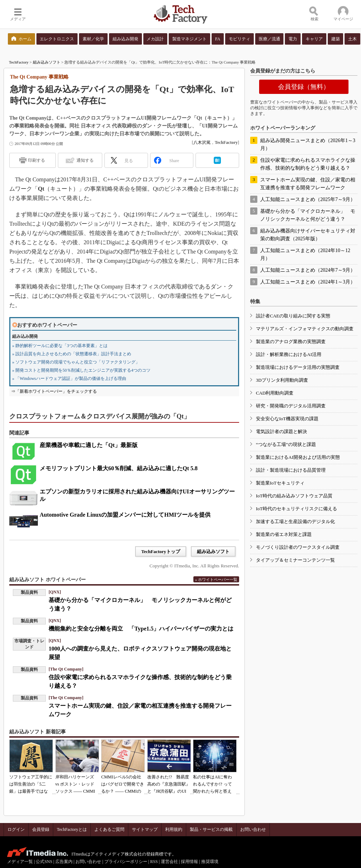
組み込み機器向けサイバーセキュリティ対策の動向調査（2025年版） (308, 235)
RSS (154, 862)
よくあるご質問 (109, 829)
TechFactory (19, 62)
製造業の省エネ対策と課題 (284, 534)
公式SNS (44, 862)
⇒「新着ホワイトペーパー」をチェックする (54, 391)
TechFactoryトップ (161, 551)
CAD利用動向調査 (275, 393)
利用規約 (174, 829)
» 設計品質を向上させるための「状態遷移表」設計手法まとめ (72, 354)
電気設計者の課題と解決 (281, 432)
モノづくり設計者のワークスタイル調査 (298, 547)
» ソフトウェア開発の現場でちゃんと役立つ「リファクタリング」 (76, 362)
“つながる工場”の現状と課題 (286, 444)
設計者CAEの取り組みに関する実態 (293, 316)
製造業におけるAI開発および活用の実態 (298, 457)
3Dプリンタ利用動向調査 (282, 380)
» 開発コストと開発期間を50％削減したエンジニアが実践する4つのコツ (81, 370)
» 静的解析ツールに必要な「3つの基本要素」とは (60, 346)
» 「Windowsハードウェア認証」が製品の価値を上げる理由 (69, 378)
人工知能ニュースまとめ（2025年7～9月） (308, 199)
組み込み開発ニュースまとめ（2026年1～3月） (308, 144)
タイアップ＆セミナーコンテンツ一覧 (295, 560)
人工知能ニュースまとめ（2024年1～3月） (308, 282)
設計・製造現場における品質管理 (291, 470)
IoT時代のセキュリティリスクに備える (296, 509)
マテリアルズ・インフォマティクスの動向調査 (305, 329)
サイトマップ (145, 829)
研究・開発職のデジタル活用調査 (291, 406)
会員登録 (41, 829)
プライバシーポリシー (126, 862)
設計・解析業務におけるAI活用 (289, 354)
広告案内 (64, 862)
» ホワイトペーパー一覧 (216, 579)
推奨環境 (210, 862)
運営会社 (169, 862)
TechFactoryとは (72, 829)
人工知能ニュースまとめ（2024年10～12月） (305, 254)
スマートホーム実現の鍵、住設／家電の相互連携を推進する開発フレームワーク (308, 184)
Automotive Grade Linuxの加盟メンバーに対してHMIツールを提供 (125, 515)
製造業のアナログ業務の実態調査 (291, 342)
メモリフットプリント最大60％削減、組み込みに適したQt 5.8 (119, 468)
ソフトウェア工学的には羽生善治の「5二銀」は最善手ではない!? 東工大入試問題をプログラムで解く (31, 791)
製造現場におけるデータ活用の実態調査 (298, 367)
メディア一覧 (20, 862)
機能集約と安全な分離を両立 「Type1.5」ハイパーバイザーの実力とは (141, 629)
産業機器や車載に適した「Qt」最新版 (89, 445)
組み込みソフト (47, 62)
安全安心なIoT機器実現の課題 (287, 419)
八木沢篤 (202, 142)
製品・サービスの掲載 (211, 829)
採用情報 (189, 862)
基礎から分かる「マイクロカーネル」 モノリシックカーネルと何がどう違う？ (308, 215)
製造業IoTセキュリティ (280, 483)
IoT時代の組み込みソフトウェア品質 (294, 496)
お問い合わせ (253, 829)
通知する (85, 160)
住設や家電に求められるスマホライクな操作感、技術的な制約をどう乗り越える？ (308, 164)
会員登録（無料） (304, 87)
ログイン (16, 829)
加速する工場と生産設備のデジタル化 (295, 521)
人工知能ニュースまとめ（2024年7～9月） (308, 270)
